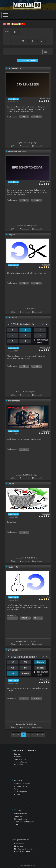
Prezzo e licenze (20, 762)
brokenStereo (14, 401)
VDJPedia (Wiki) (20, 792)
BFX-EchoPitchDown (17, 152)
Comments (25, 146)
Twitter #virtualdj (22, 851)
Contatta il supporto (22, 784)
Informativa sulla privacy (24, 822)
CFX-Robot (13, 318)
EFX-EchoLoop (14, 650)
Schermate (18, 765)
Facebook (19, 844)
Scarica (17, 754)
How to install (38, 146)
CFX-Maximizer (15, 69)
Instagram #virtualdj (23, 849)
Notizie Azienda (20, 814)
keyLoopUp (13, 567)
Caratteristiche (20, 759)
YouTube (19, 846)
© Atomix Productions (28, 865)
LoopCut (12, 235)
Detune (11, 484)
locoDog (47, 265)
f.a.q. (16, 789)
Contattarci (19, 816)
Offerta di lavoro (21, 819)
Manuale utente (20, 787)
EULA (16, 824)
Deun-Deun (46, 99)
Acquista (18, 757)
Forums (17, 794)
